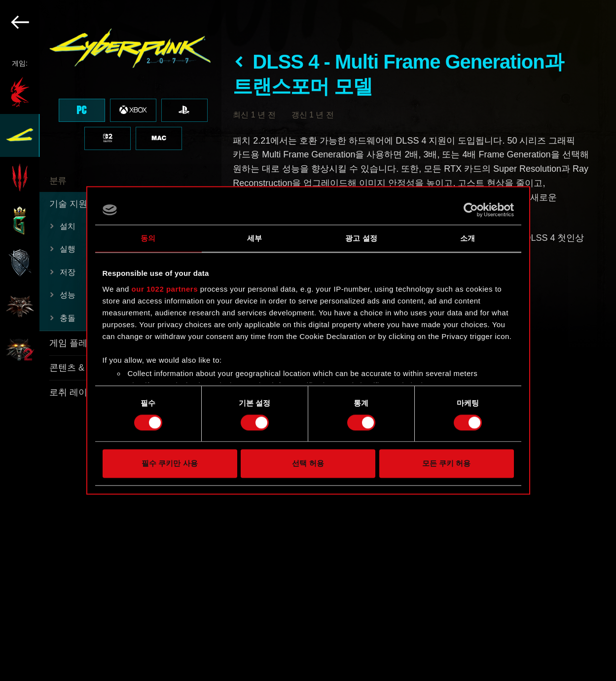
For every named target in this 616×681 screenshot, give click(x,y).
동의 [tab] (148, 238)
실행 (68, 249)
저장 (68, 272)
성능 (68, 295)
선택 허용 (308, 464)
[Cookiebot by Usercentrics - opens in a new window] (471, 210)
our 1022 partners (165, 289)
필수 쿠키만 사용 (169, 464)
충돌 (68, 318)
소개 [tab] (468, 238)
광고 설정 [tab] (361, 238)
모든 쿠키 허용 (446, 464)
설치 (68, 226)
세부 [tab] (254, 238)
